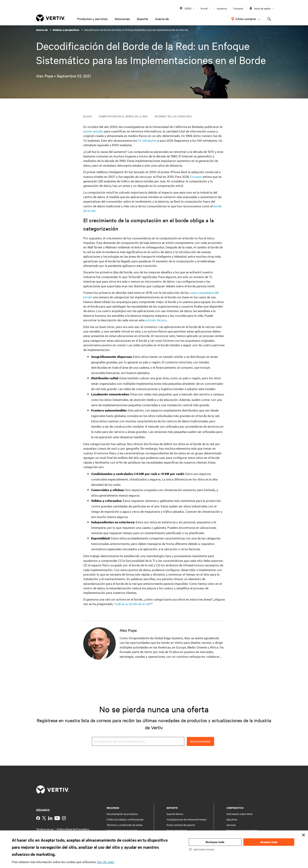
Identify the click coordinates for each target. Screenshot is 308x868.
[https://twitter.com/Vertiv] (44, 818)
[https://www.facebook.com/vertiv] (38, 818)
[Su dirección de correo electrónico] (138, 741)
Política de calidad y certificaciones (125, 819)
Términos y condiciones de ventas (125, 825)
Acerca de (162, 19)
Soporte (142, 19)
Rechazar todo (215, 842)
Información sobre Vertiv (240, 814)
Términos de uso (45, 829)
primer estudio (93, 131)
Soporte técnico (175, 814)
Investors (222, 8)
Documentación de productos (122, 814)
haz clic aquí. (106, 862)
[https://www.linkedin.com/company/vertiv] (50, 818)
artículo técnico (156, 320)
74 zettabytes (147, 140)
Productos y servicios (92, 19)
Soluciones (122, 19)
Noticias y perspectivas (66, 30)
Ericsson (196, 176)
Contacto (238, 8)
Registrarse (200, 741)
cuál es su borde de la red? (133, 604)
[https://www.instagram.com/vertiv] (64, 818)
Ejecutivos (232, 819)
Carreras (231, 825)
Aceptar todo (269, 842)
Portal (204, 8)
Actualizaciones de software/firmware (187, 819)
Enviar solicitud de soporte (181, 825)
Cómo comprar (246, 19)
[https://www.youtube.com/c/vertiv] (57, 818)
